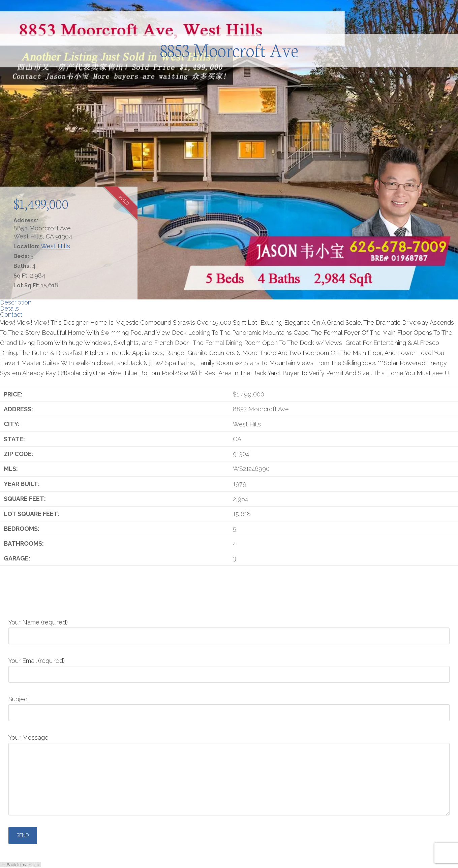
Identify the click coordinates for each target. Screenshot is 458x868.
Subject (229, 706)
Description (16, 302)
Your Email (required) (229, 668)
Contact (11, 314)
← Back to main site (20, 865)
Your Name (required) (229, 630)
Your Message (229, 743)
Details (9, 308)
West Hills (55, 246)
